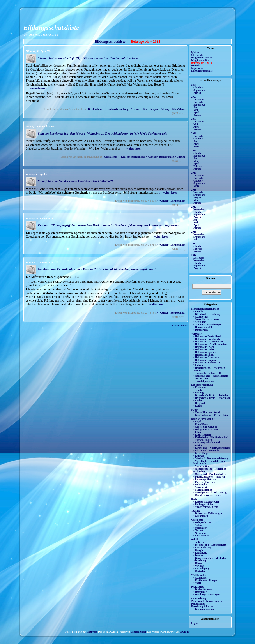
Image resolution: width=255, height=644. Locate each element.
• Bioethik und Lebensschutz (210, 545)
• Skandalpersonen (204, 381)
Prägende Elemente (202, 58)
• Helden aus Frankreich (207, 339)
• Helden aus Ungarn (205, 360)
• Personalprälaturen (205, 479)
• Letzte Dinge (201, 453)
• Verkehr (199, 566)
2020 (194, 150)
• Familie (198, 311)
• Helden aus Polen (204, 355)
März (196, 146)
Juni (196, 107)
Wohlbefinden (199, 575)
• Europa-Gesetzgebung (206, 502)
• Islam (197, 432)
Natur (194, 410)
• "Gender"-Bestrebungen (144, 109)
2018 (194, 190)
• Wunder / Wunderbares (207, 495)
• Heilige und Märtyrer (206, 429)
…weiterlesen (168, 192)
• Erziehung (200, 387)
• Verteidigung (201, 568)
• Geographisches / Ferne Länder (212, 415)
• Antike (198, 525)
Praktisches (197, 587)
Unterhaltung (199, 598)
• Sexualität (200, 322)
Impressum (197, 68)
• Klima (198, 563)
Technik (196, 511)
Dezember (199, 99)
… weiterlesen (35, 88)
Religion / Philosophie (203, 419)
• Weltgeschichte (202, 522)
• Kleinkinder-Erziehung (207, 314)
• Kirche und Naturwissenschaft (212, 448)
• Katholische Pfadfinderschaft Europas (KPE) (211, 439)
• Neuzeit (198, 530)
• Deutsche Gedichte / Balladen (211, 395)
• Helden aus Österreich (206, 357)
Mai (196, 110)
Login (194, 623)
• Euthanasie (200, 553)
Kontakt (196, 65)
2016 (194, 232)
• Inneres (198, 555)
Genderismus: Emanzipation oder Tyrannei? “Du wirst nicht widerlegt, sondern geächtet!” (97, 269)
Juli (196, 220)
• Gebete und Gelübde (205, 427)
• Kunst (197, 406)
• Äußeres (199, 542)
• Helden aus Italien (204, 349)
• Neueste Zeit (201, 533)
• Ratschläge (200, 592)
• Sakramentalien (203, 490)
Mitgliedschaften (200, 60)
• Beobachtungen (203, 589)
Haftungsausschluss (202, 71)
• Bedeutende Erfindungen (208, 513)
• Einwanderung (202, 547)
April (196, 113)
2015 (194, 243)
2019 (194, 173)
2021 (194, 133)
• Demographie (201, 330)
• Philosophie (200, 485)
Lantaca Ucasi (138, 632)
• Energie (198, 550)
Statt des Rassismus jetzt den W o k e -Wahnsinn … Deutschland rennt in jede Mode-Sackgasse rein (103, 134)
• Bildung (164, 109)
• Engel (197, 422)
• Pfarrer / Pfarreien (204, 482)
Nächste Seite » (180, 326)
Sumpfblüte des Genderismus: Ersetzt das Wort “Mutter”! (75, 181)
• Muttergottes (201, 466)
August (197, 93)
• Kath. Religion (202, 435)
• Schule (198, 390)
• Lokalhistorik (202, 536)
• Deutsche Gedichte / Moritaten (212, 398)
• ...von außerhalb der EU (207, 373)
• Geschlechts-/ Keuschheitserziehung (107, 109)
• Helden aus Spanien (205, 352)
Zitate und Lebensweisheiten (207, 601)
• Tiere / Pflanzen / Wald (206, 412)
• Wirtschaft (200, 571)
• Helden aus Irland (204, 347)
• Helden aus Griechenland (209, 342)
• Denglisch (199, 403)
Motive (195, 52)
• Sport (197, 583)
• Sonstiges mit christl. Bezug (210, 492)
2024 (194, 85)
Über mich (197, 55)
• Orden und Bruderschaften (210, 474)
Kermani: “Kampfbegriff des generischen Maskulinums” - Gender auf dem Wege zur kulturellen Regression (108, 225)
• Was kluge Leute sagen (206, 595)
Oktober (198, 88)
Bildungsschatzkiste (51, 28)
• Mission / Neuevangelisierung (211, 458)
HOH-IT (185, 632)
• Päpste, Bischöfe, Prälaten (209, 477)
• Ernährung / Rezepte (205, 580)
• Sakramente (201, 487)
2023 (194, 97)
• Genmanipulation (204, 609)
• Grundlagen (201, 516)
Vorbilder (197, 334)
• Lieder (198, 401)
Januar (197, 115)
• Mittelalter (200, 528)
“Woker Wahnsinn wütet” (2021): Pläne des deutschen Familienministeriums (88, 58)
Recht (194, 499)
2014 (194, 255)
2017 (194, 207)
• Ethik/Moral (178, 109)
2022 (194, 119)
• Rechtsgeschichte (203, 504)
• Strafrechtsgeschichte (206, 507)
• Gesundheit (200, 578)
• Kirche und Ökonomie (206, 450)
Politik (195, 540)
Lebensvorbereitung (202, 385)
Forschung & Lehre (202, 606)
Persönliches (198, 604)
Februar (198, 166)
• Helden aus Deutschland (207, 336)
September (199, 90)
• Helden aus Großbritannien (210, 344)
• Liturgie (199, 456)
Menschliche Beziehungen (205, 309)
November (199, 102)
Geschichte (197, 520)
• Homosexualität (203, 327)
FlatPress (92, 632)
